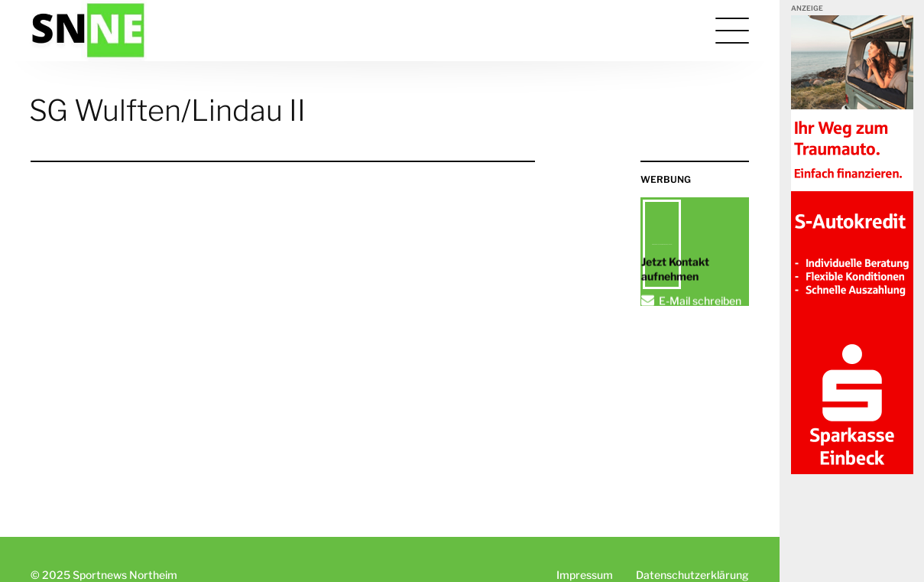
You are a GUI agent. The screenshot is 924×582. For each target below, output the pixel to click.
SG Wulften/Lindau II (167, 110)
